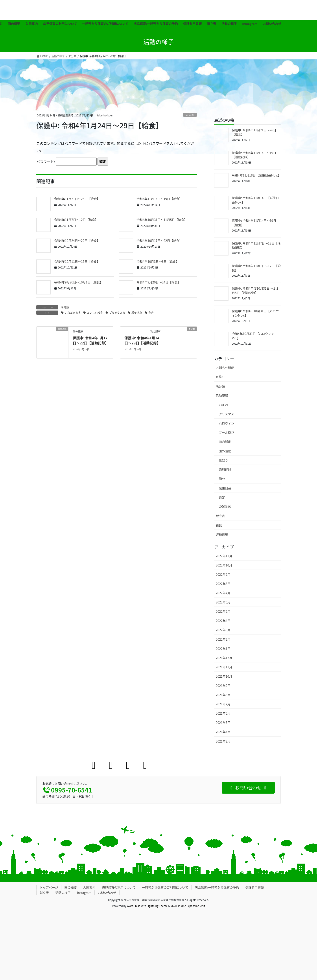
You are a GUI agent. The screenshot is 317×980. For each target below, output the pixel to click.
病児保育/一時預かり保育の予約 (217, 887)
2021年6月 (223, 713)
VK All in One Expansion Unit (188, 906)
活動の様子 (63, 893)
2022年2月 (223, 639)
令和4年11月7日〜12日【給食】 (76, 220)
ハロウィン (227, 423)
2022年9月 (223, 574)
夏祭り (220, 377)
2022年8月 (223, 584)
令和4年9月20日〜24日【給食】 (159, 282)
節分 (222, 479)
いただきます (73, 312)
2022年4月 (223, 621)
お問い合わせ (107, 893)
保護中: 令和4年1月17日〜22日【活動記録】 (91, 340)
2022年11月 (224, 556)
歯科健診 (225, 469)
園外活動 (225, 451)
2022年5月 (223, 611)
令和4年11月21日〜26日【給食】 (77, 199)
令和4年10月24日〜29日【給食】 (77, 241)
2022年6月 (223, 602)
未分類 (190, 115)
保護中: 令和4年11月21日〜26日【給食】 (254, 132)
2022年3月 (223, 630)
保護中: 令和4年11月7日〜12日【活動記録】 (256, 245)
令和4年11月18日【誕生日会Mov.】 (256, 175)
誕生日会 (225, 488)
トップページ (49, 887)
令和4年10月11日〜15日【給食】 (77, 261)
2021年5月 (223, 723)
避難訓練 (225, 507)
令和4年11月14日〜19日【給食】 (159, 199)
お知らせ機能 (225, 368)
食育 (151, 312)
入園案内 (89, 887)
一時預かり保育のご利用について (165, 887)
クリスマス (227, 414)
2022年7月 (223, 593)
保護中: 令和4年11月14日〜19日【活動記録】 (254, 155)
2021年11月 (224, 667)
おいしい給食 (95, 312)
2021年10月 (224, 676)
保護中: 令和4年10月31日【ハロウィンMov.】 (255, 313)
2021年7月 (223, 704)
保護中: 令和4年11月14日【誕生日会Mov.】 (255, 200)
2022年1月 (223, 649)
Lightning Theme (157, 906)
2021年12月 (224, 658)
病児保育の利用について (119, 887)
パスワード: (66, 162)
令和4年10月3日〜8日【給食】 (158, 261)
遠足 (222, 497)
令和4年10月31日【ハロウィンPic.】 (253, 336)
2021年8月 (223, 695)
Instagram (84, 893)
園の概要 (71, 887)
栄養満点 (137, 312)
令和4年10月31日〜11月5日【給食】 (162, 220)
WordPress (134, 906)
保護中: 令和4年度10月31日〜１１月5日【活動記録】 (255, 291)
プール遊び (227, 432)
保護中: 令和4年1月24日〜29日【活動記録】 (142, 340)
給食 (219, 525)
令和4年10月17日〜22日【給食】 (159, 241)
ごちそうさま (117, 312)
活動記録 (222, 395)
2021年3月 (223, 741)
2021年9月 (223, 686)
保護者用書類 (254, 887)
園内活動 (225, 442)
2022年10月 (224, 565)
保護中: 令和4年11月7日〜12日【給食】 (256, 268)
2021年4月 (223, 732)
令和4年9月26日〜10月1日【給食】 (78, 282)
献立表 (220, 516)
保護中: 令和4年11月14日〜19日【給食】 (254, 223)
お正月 (223, 405)
